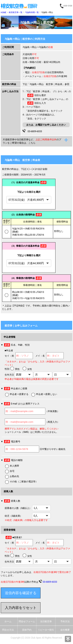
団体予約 (27, 630)
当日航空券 (46, 621)
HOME (4, 13)
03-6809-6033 (34, 131)
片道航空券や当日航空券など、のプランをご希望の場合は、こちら (32, 141)
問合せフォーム (27, 621)
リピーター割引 (46, 630)
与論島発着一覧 (32, 12)
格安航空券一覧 (16, 12)
